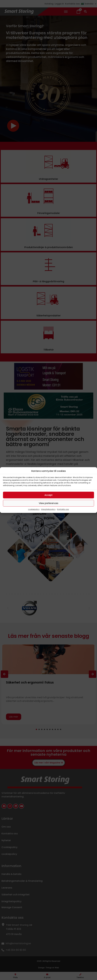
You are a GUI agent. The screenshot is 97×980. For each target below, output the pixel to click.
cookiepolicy (34, 509)
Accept (48, 495)
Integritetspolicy (48, 509)
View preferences (49, 503)
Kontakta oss (63, 509)
